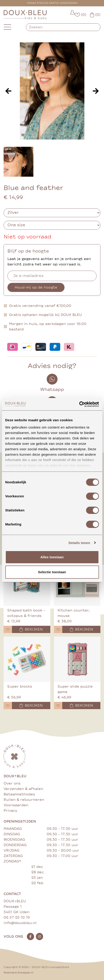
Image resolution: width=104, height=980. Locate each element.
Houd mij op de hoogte (36, 287)
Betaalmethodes (19, 794)
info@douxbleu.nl (20, 923)
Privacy (10, 811)
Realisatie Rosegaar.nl (18, 973)
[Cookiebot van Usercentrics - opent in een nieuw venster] (79, 404)
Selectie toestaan (52, 572)
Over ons (12, 783)
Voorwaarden (16, 805)
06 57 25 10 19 (17, 917)
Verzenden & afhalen (23, 789)
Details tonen (79, 543)
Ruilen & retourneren (24, 800)
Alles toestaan (52, 557)
